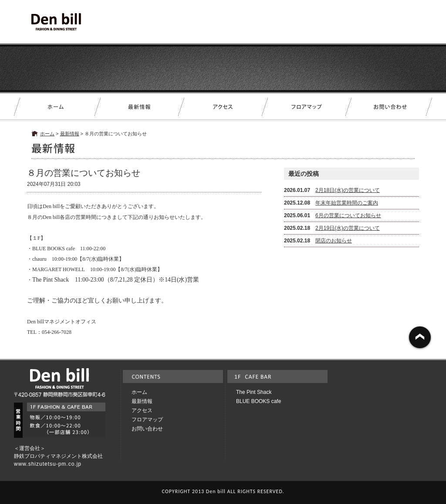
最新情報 (70, 134)
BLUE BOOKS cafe (258, 401)
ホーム (47, 134)
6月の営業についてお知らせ (348, 215)
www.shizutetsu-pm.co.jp (48, 464)
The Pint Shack (254, 392)
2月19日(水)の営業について (348, 228)
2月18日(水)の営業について (348, 190)
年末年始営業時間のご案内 (347, 203)
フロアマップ (147, 420)
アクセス (142, 410)
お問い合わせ (147, 429)
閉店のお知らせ (334, 241)
